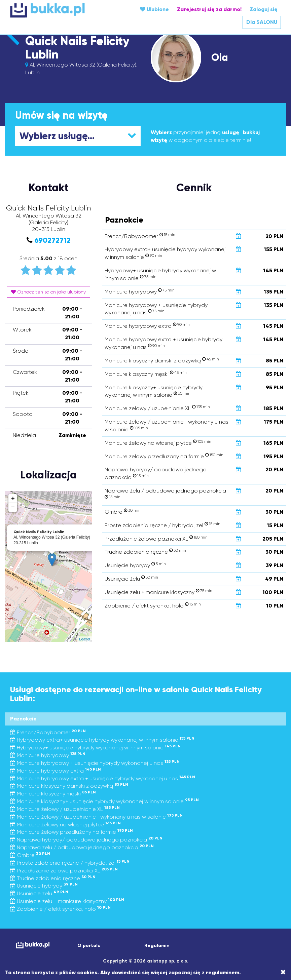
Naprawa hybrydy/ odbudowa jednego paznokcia (86, 840)
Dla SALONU (262, 22)
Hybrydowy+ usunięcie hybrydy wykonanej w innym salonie (95, 748)
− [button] (13, 507)
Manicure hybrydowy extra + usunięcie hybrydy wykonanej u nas (103, 778)
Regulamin (157, 946)
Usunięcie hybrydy (44, 886)
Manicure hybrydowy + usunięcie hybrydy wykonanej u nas (95, 763)
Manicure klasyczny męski (53, 794)
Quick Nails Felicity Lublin (77, 48)
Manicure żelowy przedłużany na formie (71, 832)
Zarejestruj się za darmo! (209, 9)
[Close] (283, 972)
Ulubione (154, 9)
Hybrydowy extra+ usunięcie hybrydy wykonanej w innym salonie (102, 740)
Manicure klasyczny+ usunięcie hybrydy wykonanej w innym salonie (104, 801)
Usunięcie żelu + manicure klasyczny (67, 901)
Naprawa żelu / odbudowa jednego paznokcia (82, 847)
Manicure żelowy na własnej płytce (65, 825)
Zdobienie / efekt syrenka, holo (60, 909)
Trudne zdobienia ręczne (53, 878)
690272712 (52, 240)
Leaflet (85, 639)
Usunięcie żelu (39, 893)
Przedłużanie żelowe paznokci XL (64, 871)
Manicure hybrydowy (48, 755)
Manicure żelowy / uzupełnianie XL (65, 809)
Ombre (30, 855)
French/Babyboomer (48, 732)
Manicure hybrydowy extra (56, 771)
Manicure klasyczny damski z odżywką (69, 786)
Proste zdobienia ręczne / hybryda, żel (70, 863)
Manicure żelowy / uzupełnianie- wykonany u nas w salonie (96, 817)
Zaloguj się (264, 9)
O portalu (89, 946)
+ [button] (13, 499)
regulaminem (223, 972)
